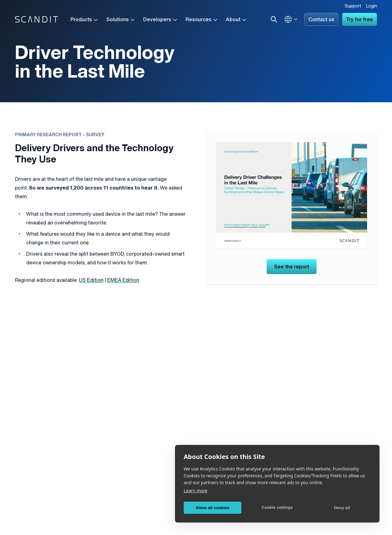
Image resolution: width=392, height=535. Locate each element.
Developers (161, 20)
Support (353, 6)
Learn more (196, 491)
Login (372, 6)
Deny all (342, 508)
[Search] (274, 19)
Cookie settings (277, 507)
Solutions (121, 20)
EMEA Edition (123, 281)
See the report (292, 267)
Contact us (321, 20)
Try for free (360, 20)
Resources (202, 20)
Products (85, 20)
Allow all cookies (212, 508)
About (237, 20)
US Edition (91, 281)
